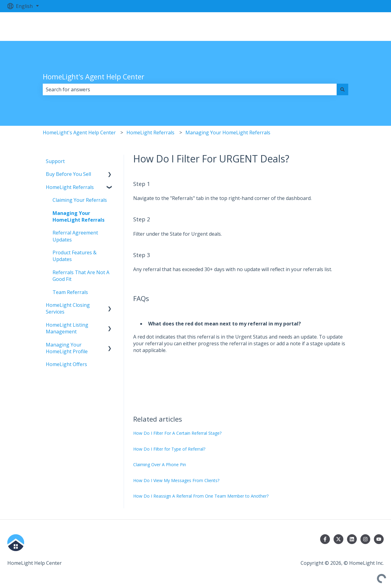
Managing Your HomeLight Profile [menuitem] (67, 348)
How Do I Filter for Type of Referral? (169, 449)
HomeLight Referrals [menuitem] (70, 187)
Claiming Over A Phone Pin (160, 465)
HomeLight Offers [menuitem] (66, 364)
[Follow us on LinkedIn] (352, 539)
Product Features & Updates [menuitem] (75, 256)
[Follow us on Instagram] (365, 539)
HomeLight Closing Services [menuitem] (68, 308)
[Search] (342, 89)
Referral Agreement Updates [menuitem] (75, 236)
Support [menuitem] (55, 161)
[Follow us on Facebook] (325, 539)
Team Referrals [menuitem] (70, 292)
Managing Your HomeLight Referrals (228, 132)
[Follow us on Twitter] (338, 539)
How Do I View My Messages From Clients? (176, 480)
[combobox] (190, 89)
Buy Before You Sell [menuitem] (68, 174)
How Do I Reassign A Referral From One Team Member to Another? (201, 496)
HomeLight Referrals (150, 132)
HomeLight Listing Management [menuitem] (67, 328)
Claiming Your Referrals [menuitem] (80, 200)
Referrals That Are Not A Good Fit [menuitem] (81, 276)
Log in (370, 27)
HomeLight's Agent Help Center (94, 77)
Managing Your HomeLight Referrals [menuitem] (79, 216)
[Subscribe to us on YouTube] (379, 539)
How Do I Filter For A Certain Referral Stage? (177, 433)
